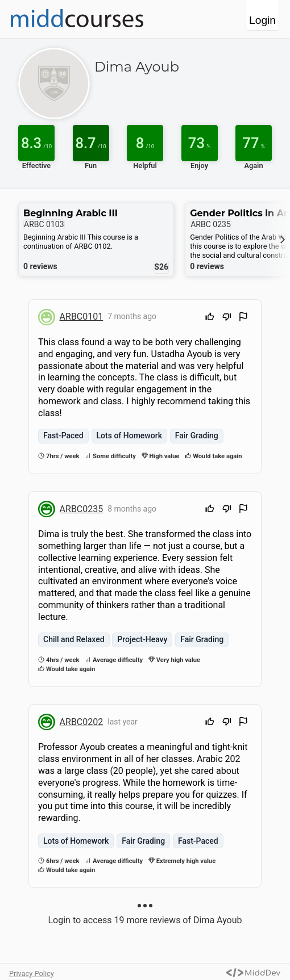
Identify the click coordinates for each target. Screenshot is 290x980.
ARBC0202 (82, 722)
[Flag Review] (243, 318)
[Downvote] (227, 318)
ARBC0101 (82, 317)
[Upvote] (210, 318)
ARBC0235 (82, 509)
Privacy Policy (32, 973)
